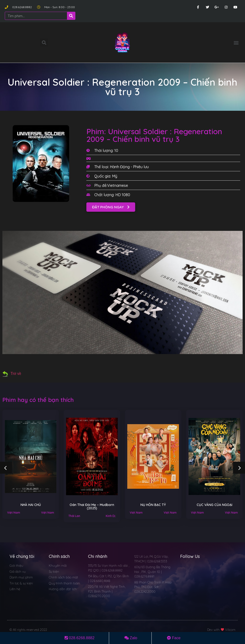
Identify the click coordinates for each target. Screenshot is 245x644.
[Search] (71, 16)
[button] (236, 42)
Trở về (12, 374)
